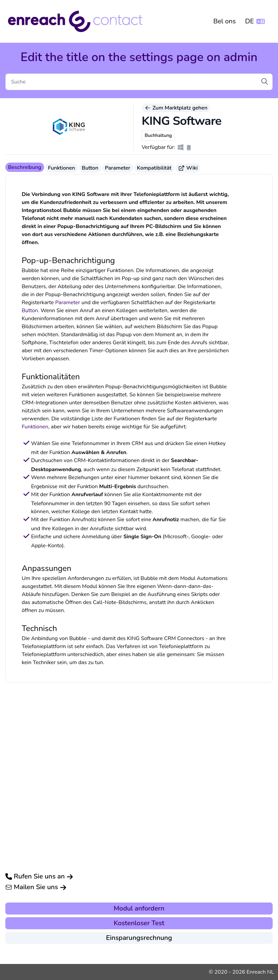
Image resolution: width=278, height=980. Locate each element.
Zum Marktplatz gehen (176, 108)
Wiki (188, 168)
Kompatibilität (154, 168)
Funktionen (62, 168)
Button (90, 168)
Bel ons (224, 21)
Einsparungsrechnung (139, 938)
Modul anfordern (139, 908)
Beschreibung (25, 167)
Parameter (118, 168)
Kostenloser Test (139, 923)
